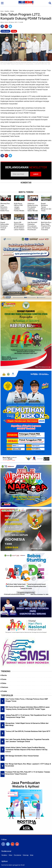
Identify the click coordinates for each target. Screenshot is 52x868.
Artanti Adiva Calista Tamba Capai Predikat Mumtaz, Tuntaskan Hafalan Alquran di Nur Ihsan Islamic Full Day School (26, 749)
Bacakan (5, 31)
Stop (14, 31)
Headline (7, 11)
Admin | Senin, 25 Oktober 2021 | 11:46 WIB (12, 22)
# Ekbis (3, 683)
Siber (11, 855)
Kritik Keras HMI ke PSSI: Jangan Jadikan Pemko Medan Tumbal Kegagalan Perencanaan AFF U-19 (19, 211)
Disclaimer (18, 855)
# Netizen (4, 687)
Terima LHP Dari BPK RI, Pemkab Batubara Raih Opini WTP (28, 731)
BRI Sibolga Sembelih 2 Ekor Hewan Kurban (22, 756)
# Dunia (3, 679)
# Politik (4, 691)
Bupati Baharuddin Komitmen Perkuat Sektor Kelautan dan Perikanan (5, 228)
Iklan (32, 855)
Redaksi (4, 855)
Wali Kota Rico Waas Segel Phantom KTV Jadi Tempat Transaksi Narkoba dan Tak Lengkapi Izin (46, 229)
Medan (12, 11)
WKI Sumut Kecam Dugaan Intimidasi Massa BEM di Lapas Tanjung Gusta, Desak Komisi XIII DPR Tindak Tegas (27, 708)
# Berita (4, 675)
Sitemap (26, 855)
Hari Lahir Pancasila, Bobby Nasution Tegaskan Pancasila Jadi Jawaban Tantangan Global (27, 740)
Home (2, 11)
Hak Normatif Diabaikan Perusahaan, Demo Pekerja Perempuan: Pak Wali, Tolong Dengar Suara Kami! (33, 229)
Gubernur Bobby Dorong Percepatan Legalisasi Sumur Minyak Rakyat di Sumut (33, 209)
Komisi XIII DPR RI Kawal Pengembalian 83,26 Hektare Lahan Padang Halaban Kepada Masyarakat (19, 229)
